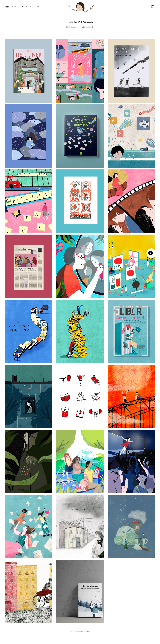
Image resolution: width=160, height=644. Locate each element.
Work (7, 7)
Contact (23, 7)
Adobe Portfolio (85, 632)
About (15, 7)
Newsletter (34, 7)
